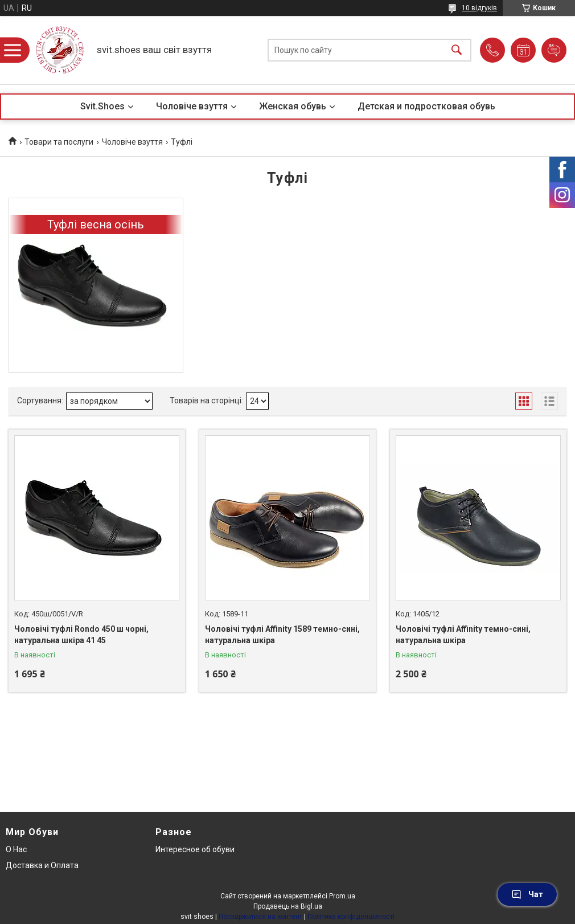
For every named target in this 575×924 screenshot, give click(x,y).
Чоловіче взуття (192, 106)
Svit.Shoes (102, 106)
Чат (527, 894)
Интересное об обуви (195, 849)
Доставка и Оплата (42, 865)
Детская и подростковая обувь (426, 106)
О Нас (16, 849)
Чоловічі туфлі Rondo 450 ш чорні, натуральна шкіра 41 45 (81, 635)
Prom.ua (342, 896)
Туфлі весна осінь (96, 224)
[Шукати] (457, 50)
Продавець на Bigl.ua (288, 906)
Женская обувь (293, 106)
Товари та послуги (59, 142)
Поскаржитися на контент (260, 917)
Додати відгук (554, 50)
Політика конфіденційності (351, 917)
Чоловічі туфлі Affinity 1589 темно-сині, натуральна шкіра (282, 635)
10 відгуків (479, 8)
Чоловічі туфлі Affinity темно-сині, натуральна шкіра (463, 635)
